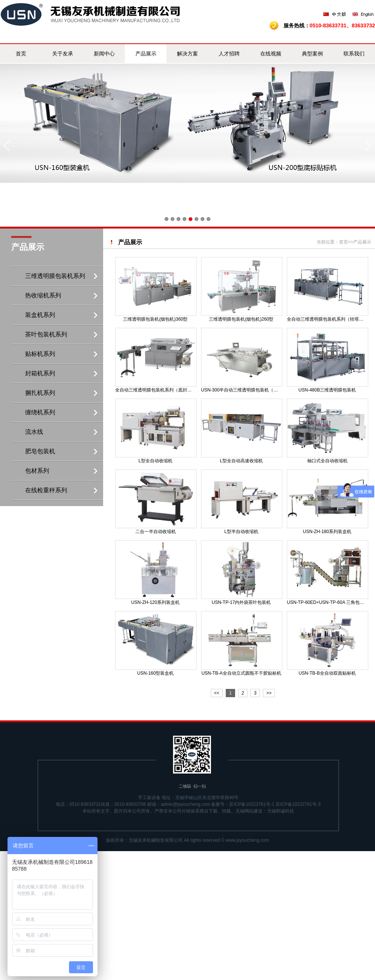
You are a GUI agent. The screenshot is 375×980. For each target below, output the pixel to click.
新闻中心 (104, 54)
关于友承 (63, 54)
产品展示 (146, 54)
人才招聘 (229, 54)
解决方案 (187, 54)
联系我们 (354, 54)
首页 (21, 54)
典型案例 (312, 54)
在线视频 (271, 54)
